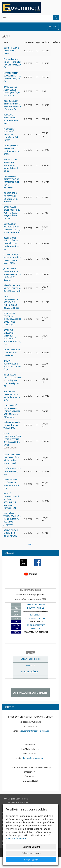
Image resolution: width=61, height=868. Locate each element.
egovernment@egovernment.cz (34, 731)
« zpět (30, 544)
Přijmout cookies (31, 860)
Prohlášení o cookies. (17, 838)
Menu (53, 27)
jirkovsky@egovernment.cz (34, 758)
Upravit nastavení (31, 847)
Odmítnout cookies (31, 853)
